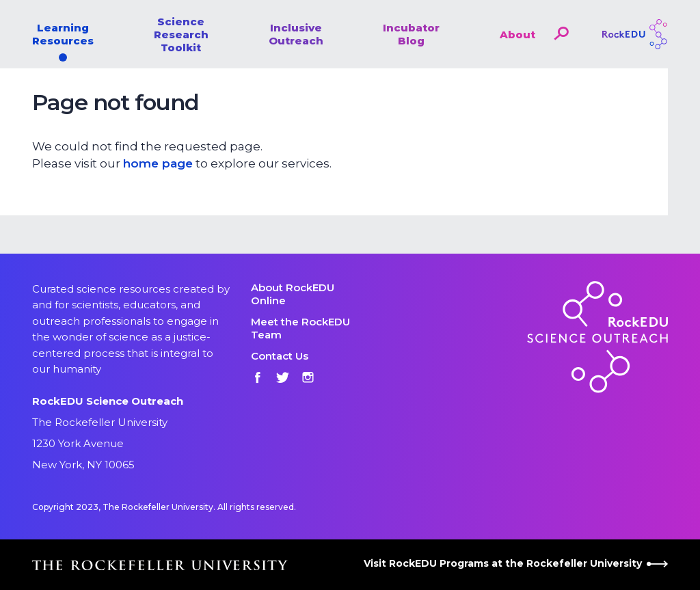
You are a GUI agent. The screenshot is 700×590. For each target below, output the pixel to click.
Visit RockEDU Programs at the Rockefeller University (516, 563)
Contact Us (280, 356)
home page (158, 163)
